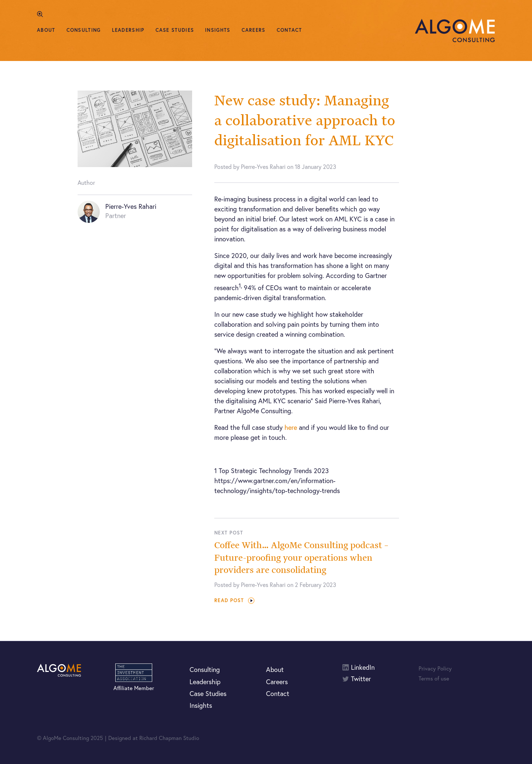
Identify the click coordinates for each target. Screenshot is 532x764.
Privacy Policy (435, 668)
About (46, 30)
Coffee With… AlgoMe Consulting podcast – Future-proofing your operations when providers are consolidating (301, 557)
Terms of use (434, 678)
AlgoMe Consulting (455, 30)
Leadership (128, 30)
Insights (218, 30)
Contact (289, 30)
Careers (254, 30)
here (291, 427)
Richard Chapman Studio (169, 738)
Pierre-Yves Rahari (131, 206)
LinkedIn (363, 667)
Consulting (84, 30)
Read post (234, 600)
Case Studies (175, 30)
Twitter (361, 679)
